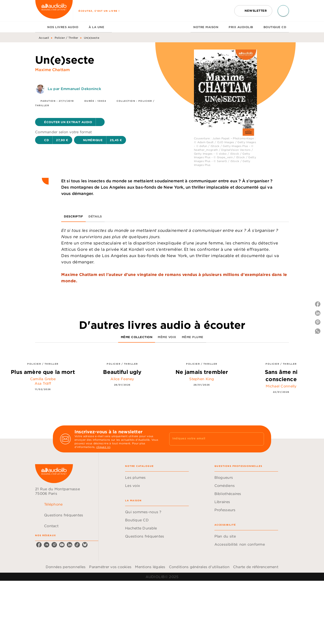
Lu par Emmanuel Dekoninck (74, 89)
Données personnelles (66, 567)
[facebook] (39, 545)
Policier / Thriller (66, 38)
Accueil (44, 38)
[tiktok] (77, 545)
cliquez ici (103, 447)
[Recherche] (283, 11)
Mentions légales (150, 567)
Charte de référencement (256, 567)
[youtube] (62, 545)
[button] (253, 11)
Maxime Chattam (52, 70)
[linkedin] (70, 545)
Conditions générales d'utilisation (199, 567)
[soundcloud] (47, 545)
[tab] (40, 27)
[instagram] (54, 545)
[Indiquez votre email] (211, 439)
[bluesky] (85, 545)
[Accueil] (54, 11)
